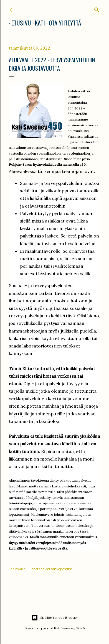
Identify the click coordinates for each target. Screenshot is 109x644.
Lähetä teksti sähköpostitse (51, 569)
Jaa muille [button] (17, 569)
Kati (37, 23)
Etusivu (19, 23)
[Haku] (97, 9)
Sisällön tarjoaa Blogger (55, 618)
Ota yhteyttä (62, 23)
